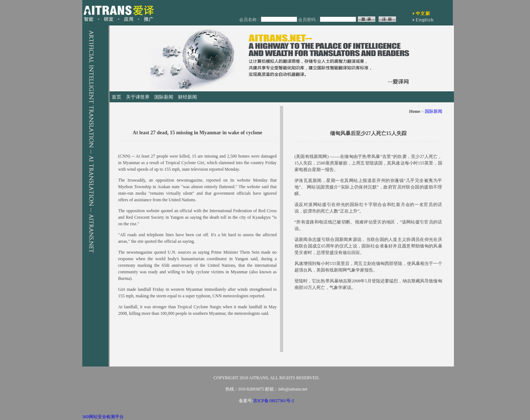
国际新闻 (434, 111)
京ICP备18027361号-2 (274, 401)
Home (415, 111)
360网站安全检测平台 (103, 417)
